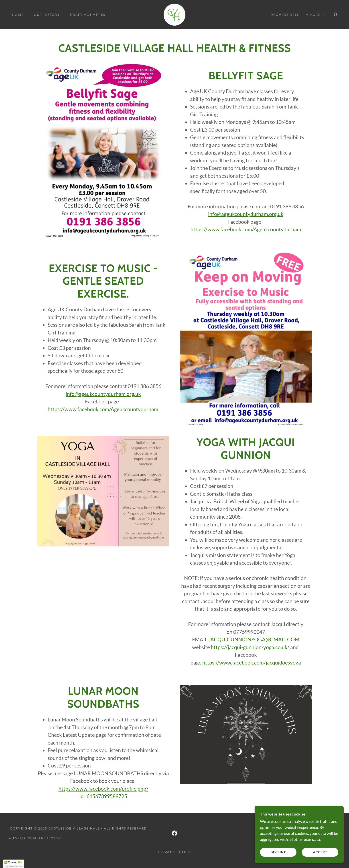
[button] (316, 15)
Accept (320, 861)
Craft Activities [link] (88, 15)
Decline (278, 861)
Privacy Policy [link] (174, 852)
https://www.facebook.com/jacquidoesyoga (252, 663)
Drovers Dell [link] (285, 15)
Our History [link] (47, 15)
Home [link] (18, 15)
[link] (175, 14)
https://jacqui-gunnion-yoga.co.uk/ (250, 647)
